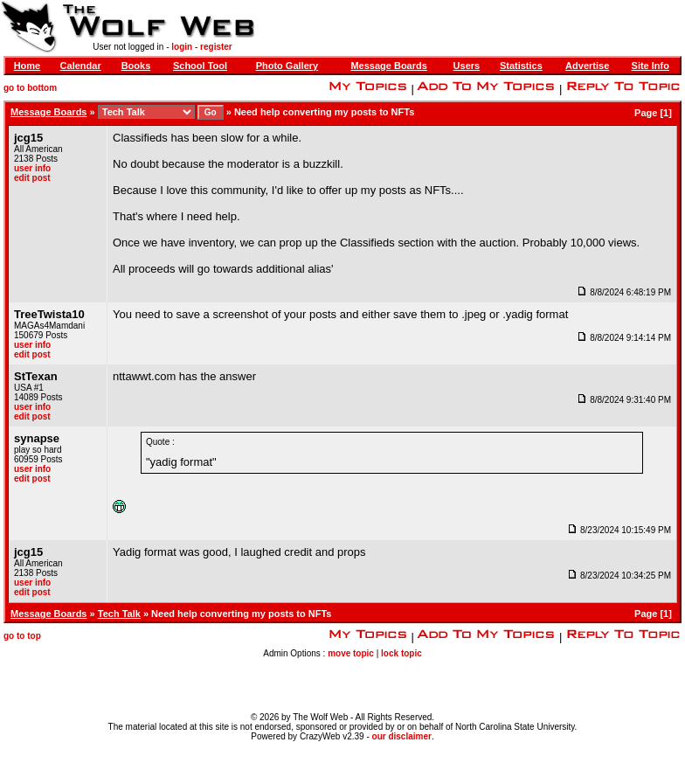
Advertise (587, 66)
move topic (351, 653)
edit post (32, 178)
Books (136, 66)
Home (28, 66)
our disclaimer (402, 736)
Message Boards (388, 66)
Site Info (650, 66)
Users (467, 66)
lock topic (401, 653)
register (216, 47)
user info (32, 168)
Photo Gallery (287, 66)
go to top (22, 636)
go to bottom (30, 88)
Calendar (81, 66)
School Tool (200, 66)
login (182, 47)
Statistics (521, 66)
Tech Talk (119, 614)
